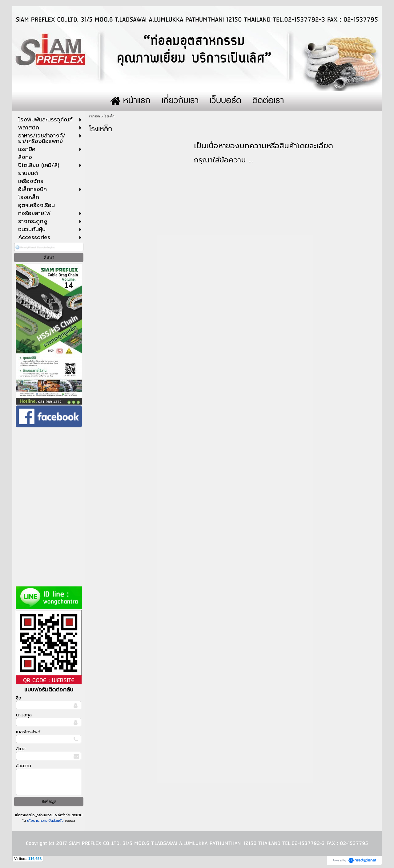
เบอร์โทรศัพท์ (28, 732)
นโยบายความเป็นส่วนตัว (45, 821)
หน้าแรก (94, 116)
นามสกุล (24, 715)
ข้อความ (24, 766)
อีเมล (21, 749)
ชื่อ (19, 698)
